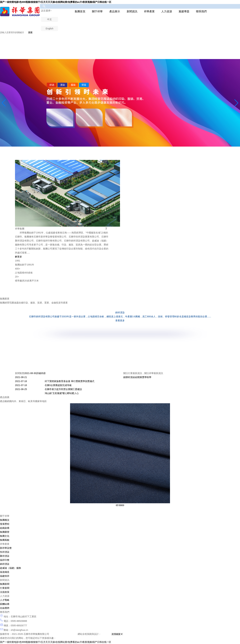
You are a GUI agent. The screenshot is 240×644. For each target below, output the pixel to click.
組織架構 (5, 528)
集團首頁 (80, 11)
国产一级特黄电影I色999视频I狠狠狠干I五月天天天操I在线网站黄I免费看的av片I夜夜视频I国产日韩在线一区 (56, 2)
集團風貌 (5, 540)
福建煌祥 (5, 576)
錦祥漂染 (5, 564)
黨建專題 (184, 11)
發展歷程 (5, 524)
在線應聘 (5, 608)
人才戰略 (5, 600)
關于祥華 (97, 11)
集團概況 (5, 520)
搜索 (30, 32)
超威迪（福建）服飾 (10, 568)
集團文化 (5, 536)
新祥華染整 (6, 548)
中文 (49, 19)
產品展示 (115, 11)
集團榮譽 (5, 532)
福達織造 (5, 572)
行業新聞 (5, 588)
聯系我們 (201, 11)
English (49, 29)
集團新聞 (5, 584)
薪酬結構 (5, 604)
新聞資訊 (132, 11)
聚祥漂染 (5, 556)
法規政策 (5, 592)
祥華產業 (149, 11)
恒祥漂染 (5, 552)
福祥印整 (5, 560)
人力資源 (167, 11)
